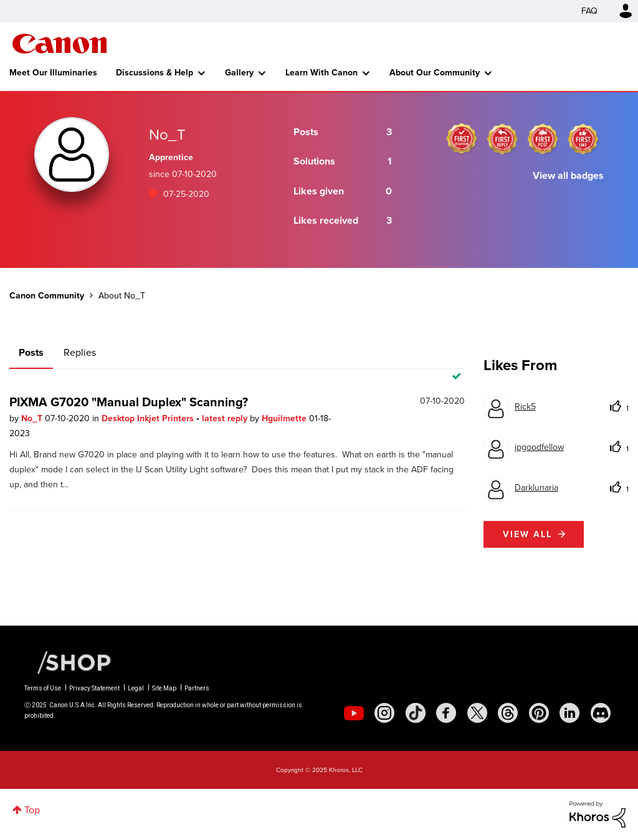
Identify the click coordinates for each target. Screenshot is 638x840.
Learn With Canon (321, 73)
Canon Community (60, 44)
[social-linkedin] (569, 713)
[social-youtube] (354, 713)
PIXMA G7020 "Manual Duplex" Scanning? (129, 402)
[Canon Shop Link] (68, 662)
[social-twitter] (477, 713)
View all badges (568, 175)
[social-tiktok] (416, 713)
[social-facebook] (446, 713)
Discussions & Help (155, 73)
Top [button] (32, 810)
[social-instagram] (384, 713)
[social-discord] (601, 713)
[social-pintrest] (539, 713)
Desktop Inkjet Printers (149, 418)
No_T (33, 418)
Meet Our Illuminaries (53, 73)
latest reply (226, 418)
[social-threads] (508, 713)
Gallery (239, 73)
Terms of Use (43, 688)
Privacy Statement (94, 688)
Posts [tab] (31, 352)
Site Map (164, 688)
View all (527, 534)
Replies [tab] (80, 352)
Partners (197, 688)
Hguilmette (285, 418)
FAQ (589, 11)
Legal (136, 688)
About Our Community (435, 73)
